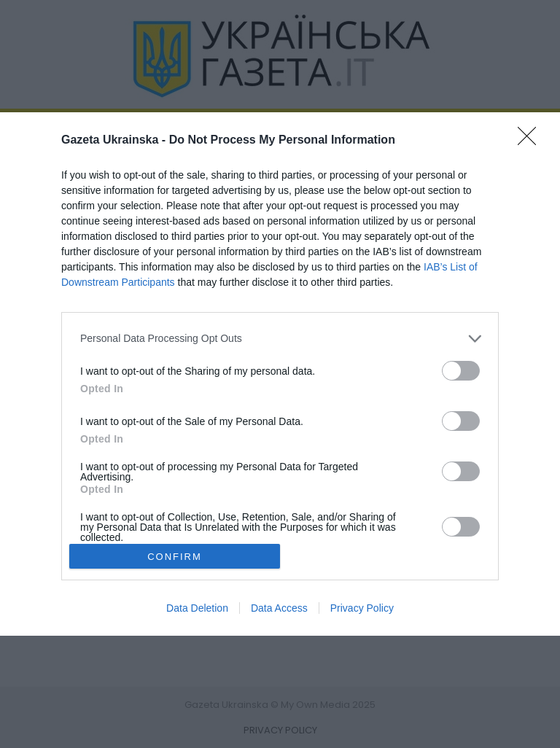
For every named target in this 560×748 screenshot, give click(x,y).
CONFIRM (175, 557)
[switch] (461, 371)
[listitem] (280, 339)
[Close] (532, 141)
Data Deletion (197, 608)
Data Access (279, 608)
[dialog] (280, 374)
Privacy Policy (362, 608)
